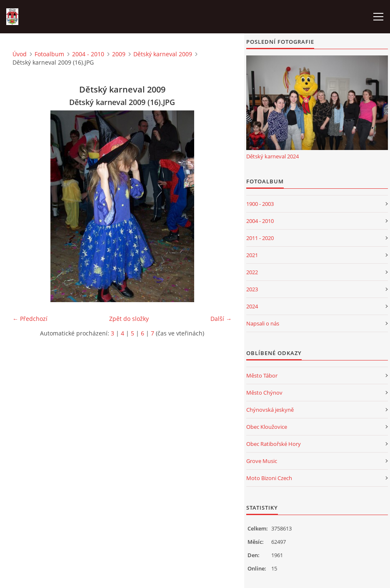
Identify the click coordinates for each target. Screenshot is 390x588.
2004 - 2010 (88, 54)
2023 (252, 289)
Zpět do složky (129, 319)
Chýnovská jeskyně (270, 410)
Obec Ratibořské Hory (274, 444)
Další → (221, 319)
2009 (119, 54)
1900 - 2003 (260, 204)
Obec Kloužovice (267, 427)
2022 (252, 272)
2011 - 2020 (260, 238)
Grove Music (262, 461)
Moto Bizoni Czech (269, 478)
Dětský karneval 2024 (272, 156)
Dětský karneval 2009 (163, 54)
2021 (252, 255)
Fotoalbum (49, 54)
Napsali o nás (263, 323)
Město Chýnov (264, 393)
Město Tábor (262, 375)
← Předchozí (30, 319)
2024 (252, 306)
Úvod (20, 54)
